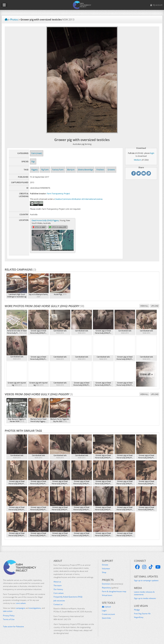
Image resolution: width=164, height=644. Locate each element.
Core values (59, 593)
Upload (155, 306)
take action (8, 611)
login (152, 153)
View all (144, 306)
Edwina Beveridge (85, 170)
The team (58, 586)
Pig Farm (45, 170)
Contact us (58, 604)
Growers (111, 170)
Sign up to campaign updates (146, 581)
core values (21, 603)
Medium (138, 160)
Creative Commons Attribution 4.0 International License (78, 199)
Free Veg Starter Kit (142, 614)
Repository (110, 588)
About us (57, 582)
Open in (39, 227)
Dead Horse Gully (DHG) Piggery (45, 220)
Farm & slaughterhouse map (114, 592)
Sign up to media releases (145, 598)
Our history (58, 589)
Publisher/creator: (38, 194)
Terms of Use (9, 619)
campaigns (20, 608)
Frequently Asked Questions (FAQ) (68, 597)
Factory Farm (58, 170)
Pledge (137, 610)
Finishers (100, 170)
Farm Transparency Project (58, 194)
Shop (104, 572)
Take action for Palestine (13, 627)
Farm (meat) (37, 153)
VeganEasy (139, 617)
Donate (105, 565)
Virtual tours (107, 595)
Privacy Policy (9, 616)
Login (104, 611)
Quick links (106, 618)
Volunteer (106, 569)
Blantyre (71, 170)
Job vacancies (59, 601)
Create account (108, 614)
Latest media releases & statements (144, 593)
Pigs (33, 161)
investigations (35, 608)
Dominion (113, 584)
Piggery (35, 170)
